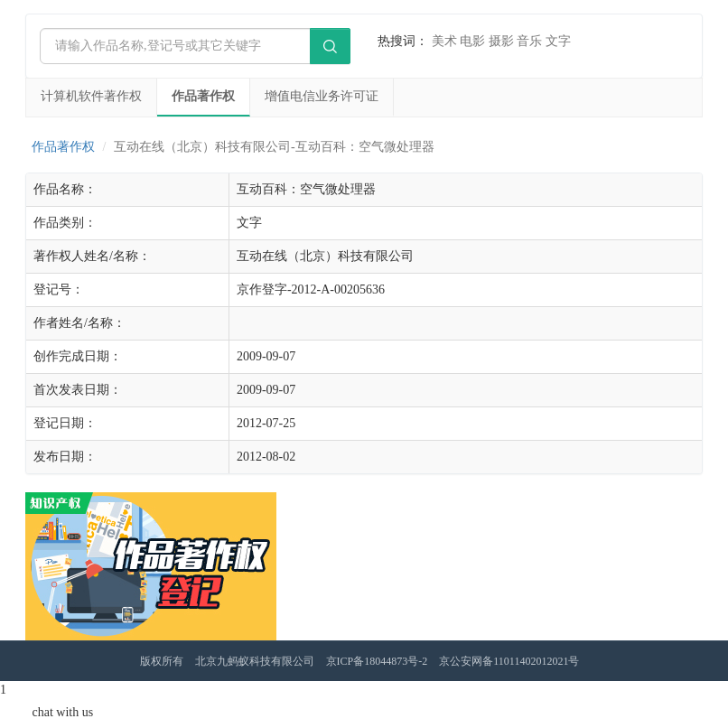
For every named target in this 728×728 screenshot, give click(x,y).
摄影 (501, 41)
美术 (444, 41)
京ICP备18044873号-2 (377, 661)
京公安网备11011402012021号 (509, 661)
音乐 (529, 41)
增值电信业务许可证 (322, 96)
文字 (558, 41)
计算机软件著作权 (91, 96)
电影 (472, 41)
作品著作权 (203, 96)
